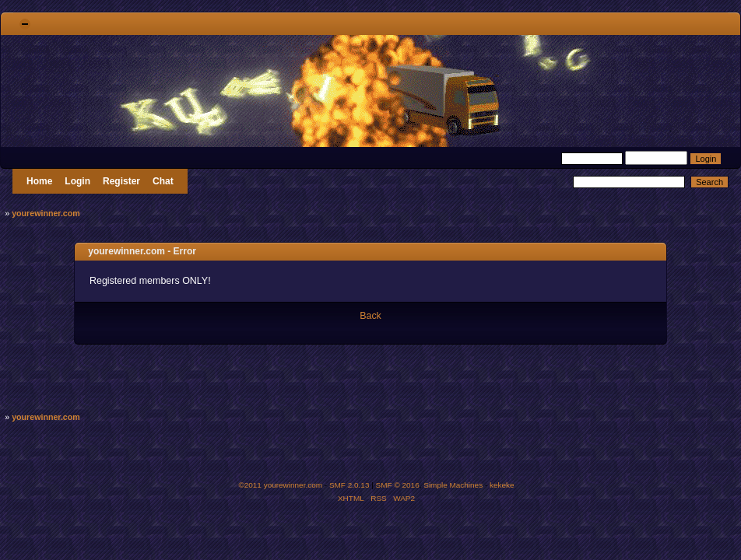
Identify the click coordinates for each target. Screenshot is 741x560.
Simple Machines (453, 485)
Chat (163, 181)
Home (39, 181)
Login (77, 181)
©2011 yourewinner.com (280, 485)
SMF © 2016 (398, 485)
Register (121, 181)
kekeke (502, 485)
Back (370, 316)
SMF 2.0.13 (349, 485)
